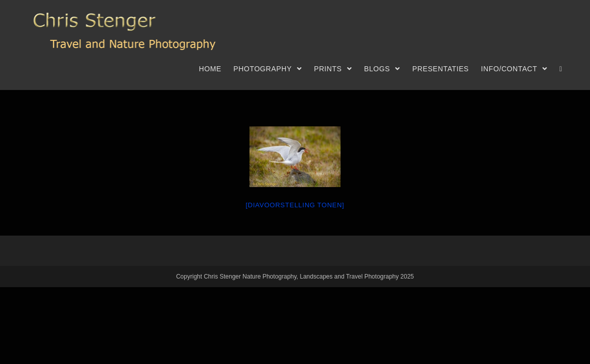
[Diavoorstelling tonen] (295, 205)
